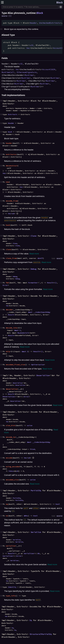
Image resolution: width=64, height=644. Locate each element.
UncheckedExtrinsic (50, 23)
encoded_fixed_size (15, 365)
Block (60, 3)
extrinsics (11, 154)
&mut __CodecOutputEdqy (39, 442)
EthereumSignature (27, 72)
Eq (31, 620)
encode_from (12, 201)
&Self (40, 258)
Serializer (29, 553)
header (9, 143)
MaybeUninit (23, 333)
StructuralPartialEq (41, 634)
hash (8, 225)
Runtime (29, 75)
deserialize (12, 389)
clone (8, 249)
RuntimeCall (8, 72)
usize (41, 365)
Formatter (33, 283)
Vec (28, 48)
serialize (11, 546)
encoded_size (12, 480)
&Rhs (26, 516)
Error (5, 285)
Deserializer (9, 397)
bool (58, 504)
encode (9, 458)
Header (33, 23)
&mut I (17, 330)
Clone (34, 236)
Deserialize (43, 375)
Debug (34, 269)
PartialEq (36, 490)
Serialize (36, 532)
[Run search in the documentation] (30, 7)
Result (50, 283)
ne (7, 516)
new (7, 182)
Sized (33, 449)
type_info (11, 596)
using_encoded (13, 467)
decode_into (12, 328)
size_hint (11, 425)
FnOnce (11, 471)
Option (34, 365)
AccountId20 (49, 69)
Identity (12, 587)
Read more (34, 254)
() (56, 283)
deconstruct (12, 166)
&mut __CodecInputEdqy (39, 312)
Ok (39, 553)
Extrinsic (13, 114)
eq (7, 504)
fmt (7, 283)
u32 (32, 45)
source (5, 16)
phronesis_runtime (25, 13)
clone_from (11, 258)
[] (10, 16)
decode (9, 310)
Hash (10, 132)
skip (8, 351)
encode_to (11, 437)
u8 (13, 214)
